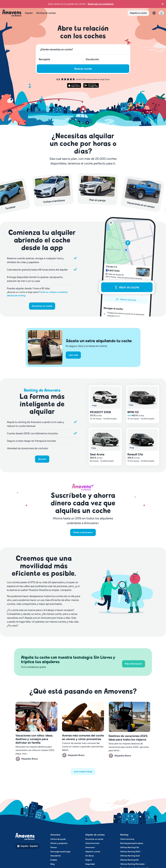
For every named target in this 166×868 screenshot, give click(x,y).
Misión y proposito (59, 843)
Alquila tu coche (138, 13)
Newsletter (56, 856)
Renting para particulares (132, 843)
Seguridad (90, 864)
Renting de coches (46, 13)
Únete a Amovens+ (83, 532)
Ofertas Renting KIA (129, 860)
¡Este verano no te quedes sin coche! (81, 4)
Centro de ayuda (58, 839)
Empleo (54, 860)
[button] (163, 4)
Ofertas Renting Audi (130, 856)
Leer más (73, 355)
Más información (134, 664)
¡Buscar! (42, 459)
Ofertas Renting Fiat (130, 847)
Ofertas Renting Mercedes (132, 864)
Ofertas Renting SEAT (130, 852)
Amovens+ (90, 847)
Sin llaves (90, 856)
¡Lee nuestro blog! (83, 771)
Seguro (89, 860)
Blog (52, 864)
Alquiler (29, 13)
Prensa (53, 847)
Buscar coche (83, 69)
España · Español (27, 846)
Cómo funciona (92, 843)
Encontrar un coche (42, 306)
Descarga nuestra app (60, 852)
